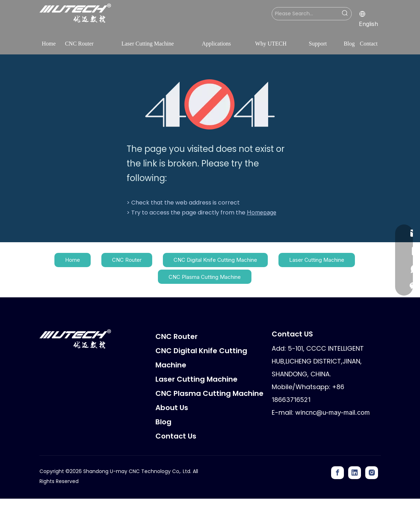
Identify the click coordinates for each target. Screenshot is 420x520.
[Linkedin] (355, 473)
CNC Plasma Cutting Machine (205, 277)
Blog (163, 422)
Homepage (262, 212)
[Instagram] (372, 473)
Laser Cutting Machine (317, 260)
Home (73, 260)
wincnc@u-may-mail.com (333, 412)
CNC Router (127, 260)
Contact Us (176, 436)
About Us (172, 408)
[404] (210, 104)
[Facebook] (337, 473)
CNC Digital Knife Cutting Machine (215, 260)
